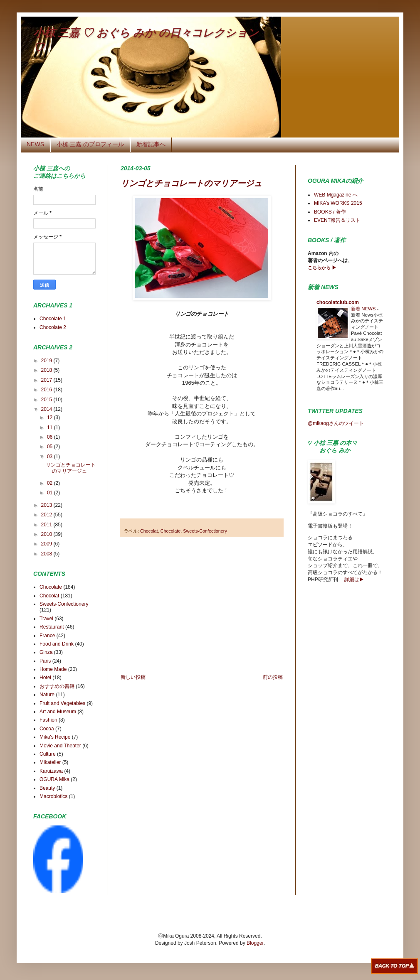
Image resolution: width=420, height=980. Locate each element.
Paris (45, 661)
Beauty (47, 788)
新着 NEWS (364, 309)
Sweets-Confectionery (205, 531)
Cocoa (47, 729)
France (47, 636)
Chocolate (171, 531)
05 (51, 447)
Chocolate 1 (53, 319)
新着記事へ (151, 144)
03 (51, 457)
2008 (47, 554)
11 (51, 427)
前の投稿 (273, 677)
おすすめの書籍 (57, 686)
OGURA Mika (54, 779)
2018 (47, 370)
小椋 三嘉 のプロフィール (90, 144)
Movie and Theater (60, 746)
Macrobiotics (53, 796)
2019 (47, 361)
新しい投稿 (133, 677)
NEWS (35, 144)
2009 (47, 544)
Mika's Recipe (55, 737)
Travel (46, 619)
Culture (48, 754)
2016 (47, 390)
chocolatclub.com (338, 302)
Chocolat (149, 531)
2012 (47, 515)
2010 (47, 534)
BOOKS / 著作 (330, 212)
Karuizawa (51, 771)
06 (51, 437)
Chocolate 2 (53, 327)
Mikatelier (50, 762)
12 (51, 418)
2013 (47, 505)
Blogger (255, 943)
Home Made (53, 669)
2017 (47, 380)
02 (51, 483)
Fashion (48, 720)
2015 (47, 400)
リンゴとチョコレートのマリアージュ (191, 183)
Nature (47, 695)
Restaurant (52, 627)
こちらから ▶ (322, 268)
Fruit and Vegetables (62, 703)
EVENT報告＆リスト (337, 220)
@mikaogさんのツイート (336, 423)
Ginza (46, 652)
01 (51, 493)
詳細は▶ (353, 580)
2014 (47, 409)
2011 (47, 525)
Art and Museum (58, 712)
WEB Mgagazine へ (336, 195)
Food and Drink (57, 644)
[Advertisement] (202, 606)
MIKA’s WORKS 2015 (338, 203)
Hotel (45, 678)
